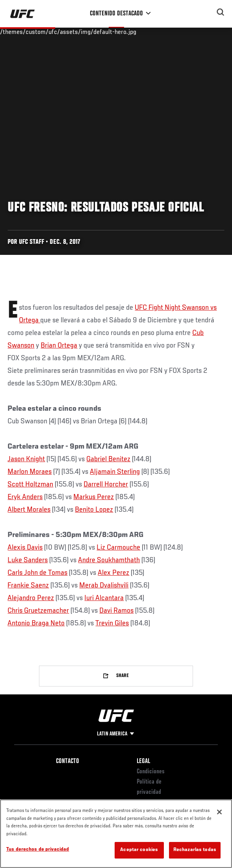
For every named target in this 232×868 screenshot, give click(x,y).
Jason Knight (26, 459)
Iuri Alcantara (104, 598)
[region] (116, 834)
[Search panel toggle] (221, 12)
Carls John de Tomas (37, 573)
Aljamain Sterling (115, 472)
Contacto (68, 761)
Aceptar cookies (139, 850)
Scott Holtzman (30, 485)
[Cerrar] (219, 812)
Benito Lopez (94, 510)
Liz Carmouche (118, 548)
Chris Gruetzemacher (38, 611)
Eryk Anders (25, 497)
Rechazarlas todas (195, 850)
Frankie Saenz (28, 586)
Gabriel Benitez (108, 459)
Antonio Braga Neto (36, 623)
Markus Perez (94, 497)
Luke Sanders (28, 560)
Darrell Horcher (106, 485)
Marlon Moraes (30, 472)
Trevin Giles (112, 623)
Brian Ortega (59, 346)
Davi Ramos (116, 611)
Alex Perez (113, 573)
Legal (143, 761)
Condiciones (151, 772)
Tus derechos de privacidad (38, 850)
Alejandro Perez (31, 598)
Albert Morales (29, 510)
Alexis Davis (25, 548)
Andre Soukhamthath (109, 560)
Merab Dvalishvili (104, 586)
